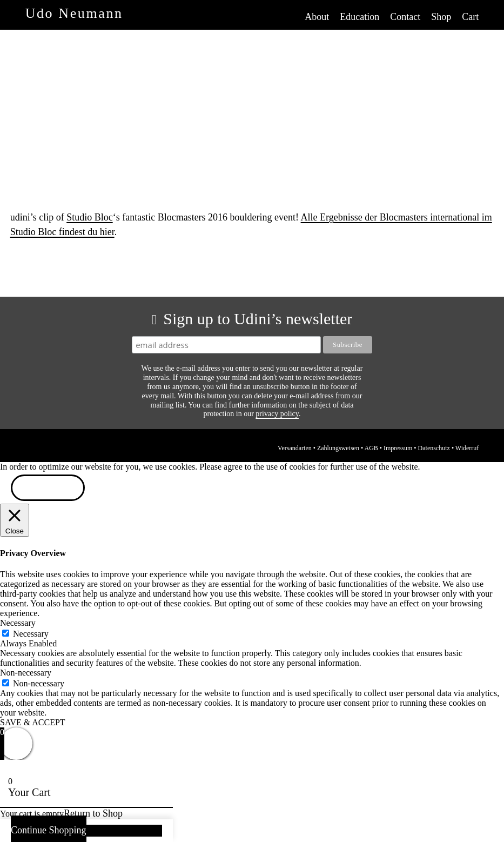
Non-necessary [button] (26, 673)
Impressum (398, 448)
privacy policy (277, 414)
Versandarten (295, 448)
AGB (371, 448)
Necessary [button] (18, 623)
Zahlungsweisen (338, 448)
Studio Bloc (90, 217)
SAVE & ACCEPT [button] (33, 722)
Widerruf (467, 448)
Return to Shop (93, 813)
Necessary (31, 634)
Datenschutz (434, 448)
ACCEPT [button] (48, 489)
